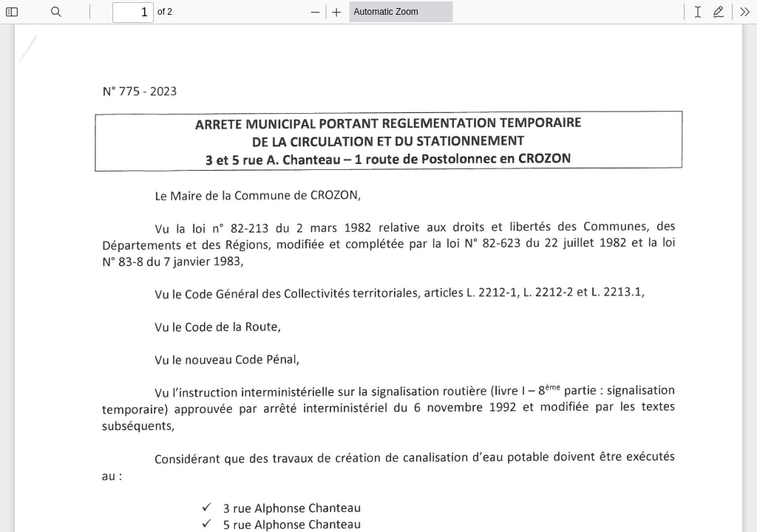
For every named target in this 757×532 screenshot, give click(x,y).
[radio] (698, 12)
